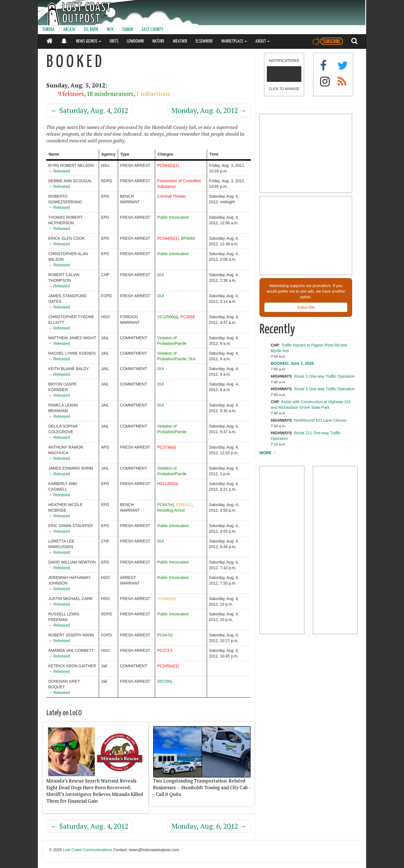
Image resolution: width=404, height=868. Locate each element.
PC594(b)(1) (168, 165)
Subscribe (306, 307)
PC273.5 (165, 650)
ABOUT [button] (262, 41)
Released (62, 171)
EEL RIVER (91, 30)
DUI (160, 275)
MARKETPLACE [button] (234, 41)
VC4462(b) (167, 599)
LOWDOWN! (135, 41)
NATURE (158, 41)
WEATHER (180, 41)
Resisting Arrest (171, 510)
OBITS (114, 41)
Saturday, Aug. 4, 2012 (89, 110)
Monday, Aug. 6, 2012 (209, 110)
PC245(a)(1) (168, 666)
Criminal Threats (171, 196)
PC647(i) (165, 635)
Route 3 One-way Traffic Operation (324, 376)
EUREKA (49, 30)
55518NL (165, 681)
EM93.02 (184, 505)
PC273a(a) (167, 447)
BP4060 (188, 238)
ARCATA (69, 30)
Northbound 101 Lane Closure (320, 420)
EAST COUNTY (152, 30)
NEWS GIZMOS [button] (89, 41)
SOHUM (128, 30)
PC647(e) (166, 505)
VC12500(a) (168, 317)
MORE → (268, 453)
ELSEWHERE (204, 41)
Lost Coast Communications (87, 850)
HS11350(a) (168, 484)
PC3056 (188, 317)
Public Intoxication (173, 217)
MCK (110, 30)
